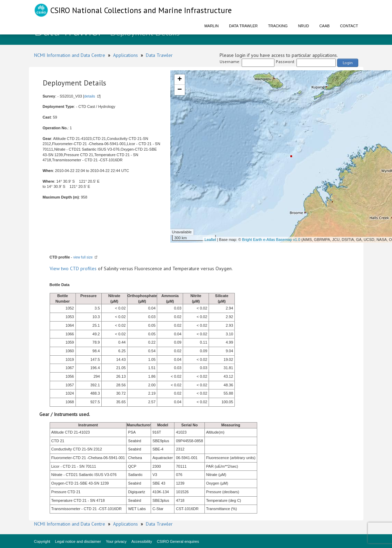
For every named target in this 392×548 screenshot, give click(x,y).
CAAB (324, 26)
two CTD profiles (79, 268)
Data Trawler (243, 26)
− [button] (179, 90)
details (90, 96)
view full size (83, 257)
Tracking (278, 26)
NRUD (303, 26)
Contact (349, 26)
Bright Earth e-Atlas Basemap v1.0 (271, 240)
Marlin (212, 26)
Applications (125, 55)
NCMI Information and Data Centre (70, 55)
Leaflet (210, 240)
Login (348, 63)
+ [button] (179, 80)
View (55, 268)
